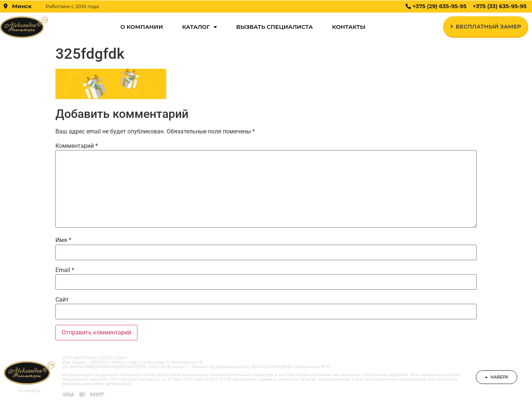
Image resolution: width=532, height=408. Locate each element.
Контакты (349, 27)
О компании (142, 27)
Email (65, 270)
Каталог (199, 27)
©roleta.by (29, 390)
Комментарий (77, 146)
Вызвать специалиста (274, 27)
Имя (63, 240)
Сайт (62, 300)
